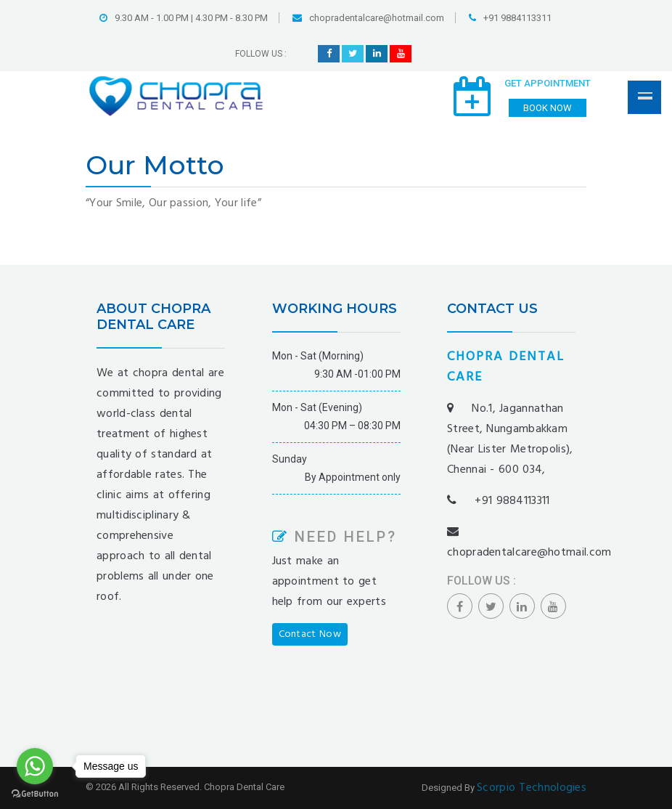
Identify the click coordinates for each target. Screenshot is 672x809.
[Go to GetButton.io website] (35, 794)
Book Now (548, 108)
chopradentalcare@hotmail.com (368, 18)
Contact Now (310, 634)
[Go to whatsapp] (35, 766)
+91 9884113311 (510, 18)
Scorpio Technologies (532, 788)
